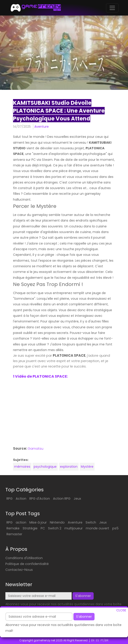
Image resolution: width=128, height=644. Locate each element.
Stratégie (30, 528)
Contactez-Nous (19, 570)
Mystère (87, 467)
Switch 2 (55, 528)
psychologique (45, 467)
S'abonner (84, 617)
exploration (69, 467)
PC (43, 528)
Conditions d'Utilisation (24, 558)
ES (97, 640)
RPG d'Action (40, 499)
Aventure (42, 127)
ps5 (115, 528)
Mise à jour (38, 522)
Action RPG (62, 499)
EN (93, 640)
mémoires (22, 467)
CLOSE (121, 610)
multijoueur (74, 528)
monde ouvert (97, 528)
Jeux (77, 499)
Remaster (14, 534)
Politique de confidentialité (27, 564)
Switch (91, 522)
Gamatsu (35, 448)
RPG (10, 499)
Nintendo (57, 522)
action (21, 522)
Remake (13, 528)
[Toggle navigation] (112, 8)
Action (21, 499)
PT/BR (105, 640)
